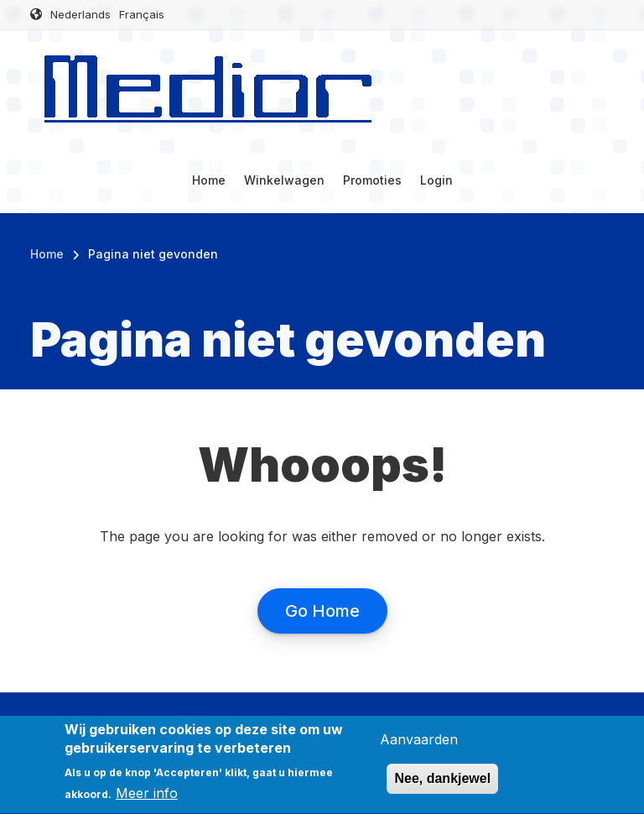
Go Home (322, 611)
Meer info (147, 801)
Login (436, 180)
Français (142, 14)
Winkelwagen (284, 180)
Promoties (372, 180)
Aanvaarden (419, 748)
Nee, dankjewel (442, 788)
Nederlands (80, 14)
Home (209, 180)
